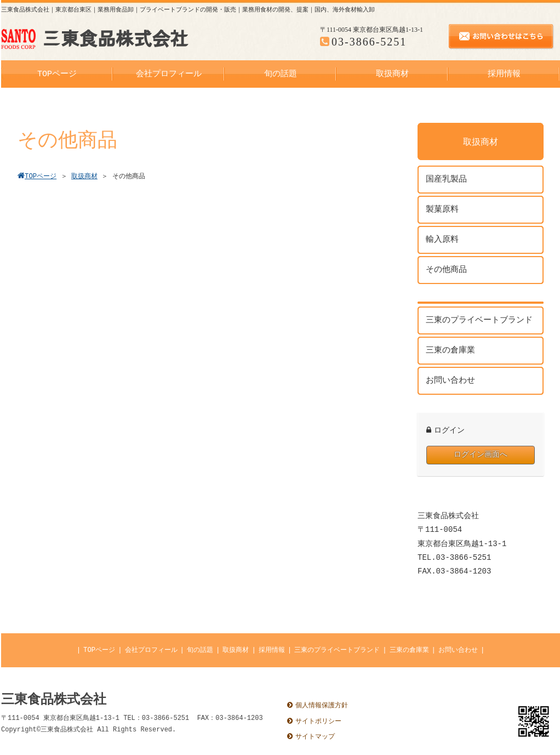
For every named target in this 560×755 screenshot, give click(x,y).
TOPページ (99, 650)
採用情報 (272, 650)
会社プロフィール (151, 650)
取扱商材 (236, 650)
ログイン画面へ (481, 455)
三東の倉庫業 (409, 650)
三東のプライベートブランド (337, 650)
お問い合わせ (458, 650)
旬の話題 (200, 650)
